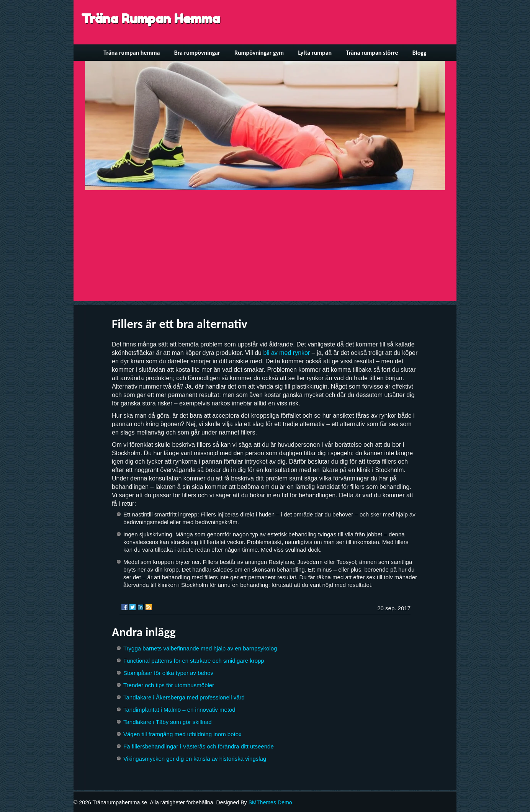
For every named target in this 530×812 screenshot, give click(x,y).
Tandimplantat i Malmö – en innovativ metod (179, 710)
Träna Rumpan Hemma (150, 19)
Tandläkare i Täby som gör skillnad (168, 722)
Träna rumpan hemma (132, 53)
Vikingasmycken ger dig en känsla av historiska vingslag (195, 759)
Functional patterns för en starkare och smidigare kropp (194, 661)
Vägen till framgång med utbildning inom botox (182, 734)
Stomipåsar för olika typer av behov (168, 673)
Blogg (420, 53)
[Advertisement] (265, 248)
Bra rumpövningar (197, 53)
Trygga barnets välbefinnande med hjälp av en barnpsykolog (200, 648)
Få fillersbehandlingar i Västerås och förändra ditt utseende (199, 746)
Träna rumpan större (372, 53)
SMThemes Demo (270, 802)
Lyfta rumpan (315, 53)
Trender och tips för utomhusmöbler (169, 685)
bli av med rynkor (286, 353)
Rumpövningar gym (259, 53)
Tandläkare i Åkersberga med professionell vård (184, 697)
